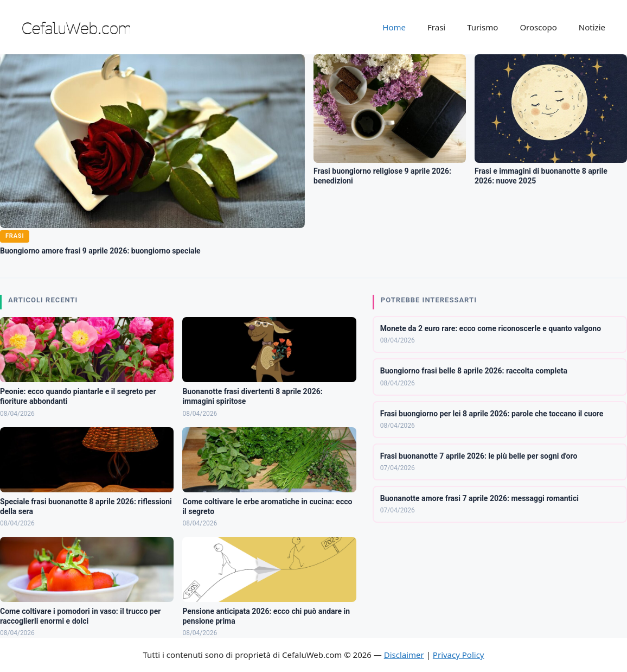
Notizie (592, 27)
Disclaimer (404, 655)
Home (394, 27)
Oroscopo (538, 27)
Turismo (482, 27)
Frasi (436, 27)
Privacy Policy (459, 655)
